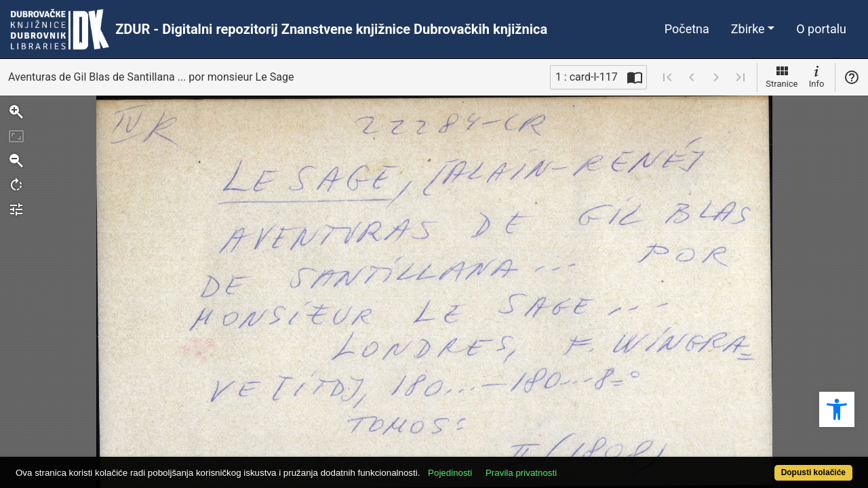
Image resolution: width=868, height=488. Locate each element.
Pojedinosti (493, 465)
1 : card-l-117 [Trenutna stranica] (587, 77)
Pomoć (852, 77)
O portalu (821, 29)
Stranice (782, 76)
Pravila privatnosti (565, 465)
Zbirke (748, 29)
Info (816, 76)
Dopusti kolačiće (766, 465)
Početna (687, 29)
